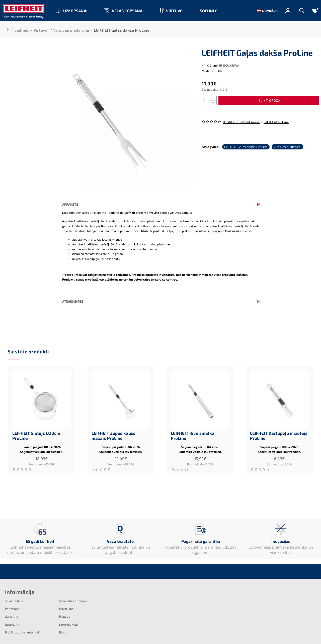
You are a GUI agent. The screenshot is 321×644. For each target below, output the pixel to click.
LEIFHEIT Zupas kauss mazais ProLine (113, 431)
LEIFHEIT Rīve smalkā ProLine (193, 431)
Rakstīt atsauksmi (276, 124)
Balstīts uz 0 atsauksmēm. (241, 124)
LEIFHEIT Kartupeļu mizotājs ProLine (279, 431)
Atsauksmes (73, 297)
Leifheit (22, 30)
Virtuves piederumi (71, 30)
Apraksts (70, 204)
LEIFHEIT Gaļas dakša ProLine (246, 144)
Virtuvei (41, 30)
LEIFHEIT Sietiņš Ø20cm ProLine (36, 431)
